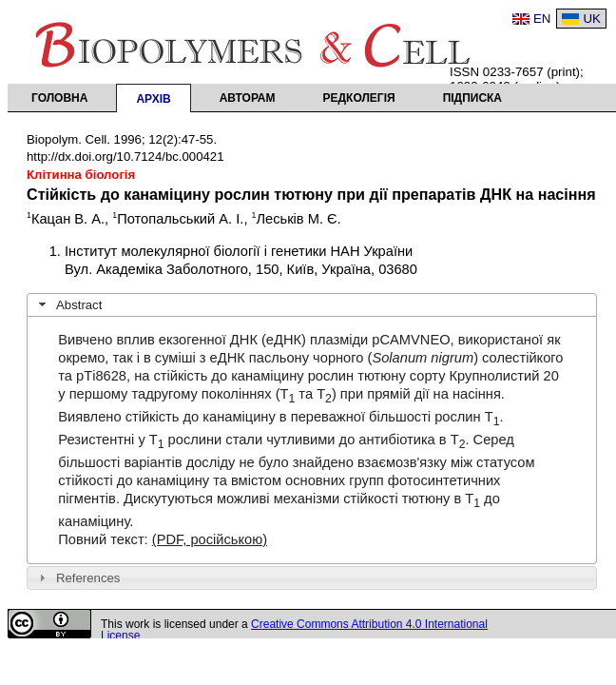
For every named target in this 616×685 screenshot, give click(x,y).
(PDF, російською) (210, 539)
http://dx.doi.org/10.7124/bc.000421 (125, 157)
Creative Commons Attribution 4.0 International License (294, 630)
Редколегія (359, 98)
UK (592, 19)
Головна (59, 98)
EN (542, 19)
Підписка (472, 98)
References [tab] (77, 577)
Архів (153, 99)
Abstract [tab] (68, 304)
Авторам (248, 98)
